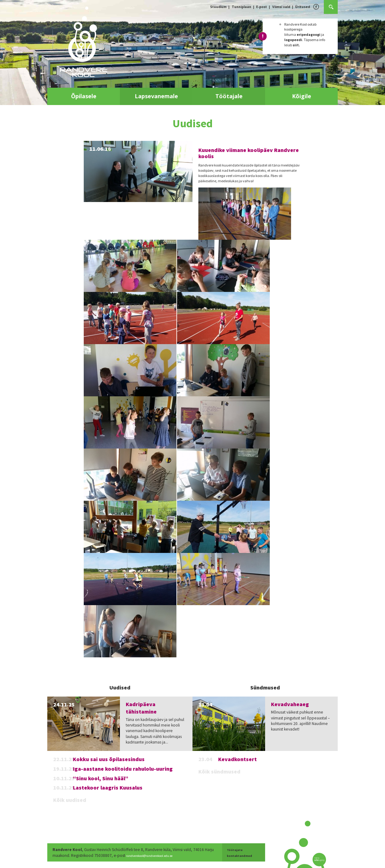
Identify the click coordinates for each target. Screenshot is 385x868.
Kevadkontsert (237, 759)
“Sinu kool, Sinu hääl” (101, 778)
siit (296, 45)
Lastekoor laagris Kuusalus (108, 788)
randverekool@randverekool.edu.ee (169, 855)
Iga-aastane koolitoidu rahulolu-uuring (123, 769)
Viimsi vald (281, 7)
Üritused (302, 7)
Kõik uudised (70, 800)
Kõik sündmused (219, 771)
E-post (262, 7)
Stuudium (218, 7)
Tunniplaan (241, 7)
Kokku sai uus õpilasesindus (109, 759)
